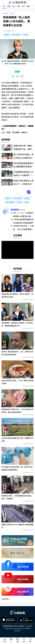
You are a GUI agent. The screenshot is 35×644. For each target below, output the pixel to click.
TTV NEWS (5, 13)
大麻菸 (26, 35)
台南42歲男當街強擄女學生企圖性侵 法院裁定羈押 (23, 221)
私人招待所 (17, 35)
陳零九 (7, 35)
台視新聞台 (5, 598)
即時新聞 (15, 210)
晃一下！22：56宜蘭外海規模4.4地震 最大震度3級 (23, 215)
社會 (12, 13)
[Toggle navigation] (30, 639)
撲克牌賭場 (11, 202)
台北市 (20, 202)
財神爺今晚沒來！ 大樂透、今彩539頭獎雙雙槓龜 (23, 227)
